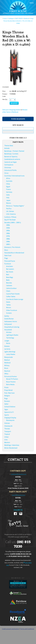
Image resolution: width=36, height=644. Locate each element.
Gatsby (7, 316)
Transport (8, 431)
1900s (8, 225)
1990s (8, 242)
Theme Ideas (9, 146)
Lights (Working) (10, 352)
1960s (8, 233)
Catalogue (11, 18)
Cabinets (9, 286)
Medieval (27, 18)
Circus (6, 173)
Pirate (6, 387)
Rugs (6, 398)
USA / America (11, 214)
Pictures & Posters (11, 376)
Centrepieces (9, 165)
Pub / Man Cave (9, 393)
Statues (7, 423)
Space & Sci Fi (9, 412)
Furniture (8, 264)
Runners (7, 401)
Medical (7, 360)
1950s (8, 231)
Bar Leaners (10, 269)
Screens (9, 313)
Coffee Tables (11, 297)
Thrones (7, 429)
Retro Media (10, 384)
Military (7, 365)
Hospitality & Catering (12, 327)
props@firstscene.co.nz (19, 495)
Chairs (8, 291)
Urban (6, 437)
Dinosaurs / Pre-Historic (12, 247)
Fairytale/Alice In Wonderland (14, 253)
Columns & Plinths (10, 170)
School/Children (10, 407)
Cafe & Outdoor (11, 288)
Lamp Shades (11, 354)
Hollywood (8, 324)
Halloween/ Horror (11, 321)
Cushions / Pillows (10, 217)
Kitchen (9, 332)
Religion (7, 396)
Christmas (8, 168)
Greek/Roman (9, 319)
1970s (8, 236)
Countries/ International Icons (14, 176)
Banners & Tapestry (11, 157)
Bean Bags (10, 277)
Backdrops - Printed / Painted (14, 151)
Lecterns (7, 349)
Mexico (9, 203)
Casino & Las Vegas (10, 162)
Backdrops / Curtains (11, 154)
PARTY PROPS (19, 18)
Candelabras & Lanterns (12, 159)
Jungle (7, 341)
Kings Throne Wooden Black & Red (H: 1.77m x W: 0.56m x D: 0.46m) (19, 21)
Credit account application (10, 629)
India (8, 195)
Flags (6, 258)
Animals (7, 148)
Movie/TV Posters (12, 379)
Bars (8, 275)
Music (6, 368)
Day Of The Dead (10, 220)
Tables (8, 305)
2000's (8, 244)
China (8, 184)
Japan (8, 200)
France (8, 189)
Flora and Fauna (10, 261)
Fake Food (8, 256)
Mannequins (10, 420)
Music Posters (11, 382)
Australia (9, 181)
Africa (8, 178)
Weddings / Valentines (12, 445)
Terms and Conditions (27, 629)
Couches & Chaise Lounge (15, 299)
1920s (8, 228)
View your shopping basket (11, 110)
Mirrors (9, 308)
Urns (6, 440)
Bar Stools (10, 272)
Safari (6, 404)
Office (6, 374)
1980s (8, 239)
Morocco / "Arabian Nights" (15, 206)
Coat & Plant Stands (13, 294)
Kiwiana (7, 346)
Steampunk (8, 426)
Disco (6, 250)
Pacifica (9, 209)
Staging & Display (10, 418)
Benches (9, 283)
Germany (9, 192)
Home (5, 18)
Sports (7, 415)
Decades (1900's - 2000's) (13, 223)
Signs (6, 409)
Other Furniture (12, 310)
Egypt (8, 187)
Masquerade (9, 357)
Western (7, 442)
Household (8, 330)
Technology (10, 338)
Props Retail (8, 390)
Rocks (8, 343)
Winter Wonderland (11, 448)
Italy (8, 198)
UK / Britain (10, 211)
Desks (8, 302)
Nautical (7, 371)
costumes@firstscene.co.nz (19, 474)
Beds (8, 280)
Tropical (7, 434)
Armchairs (10, 266)
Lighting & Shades (12, 335)
